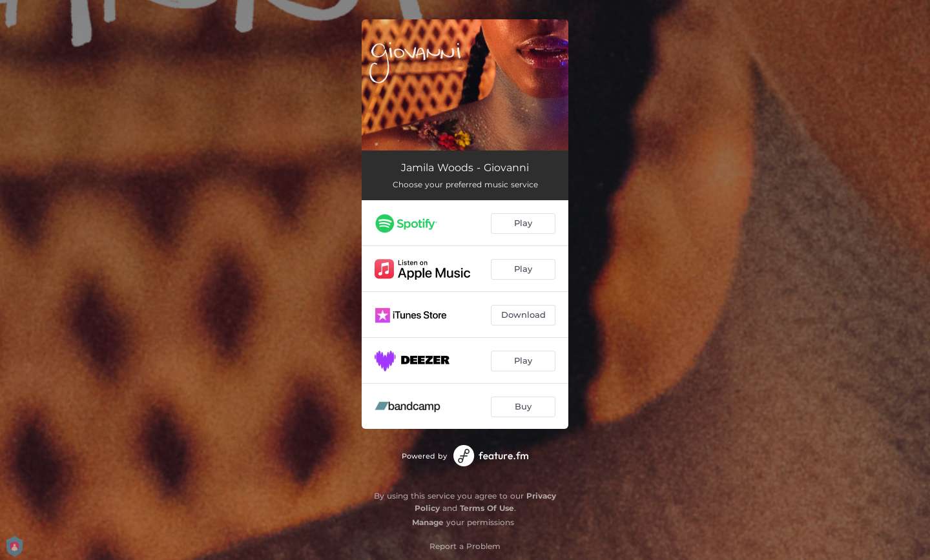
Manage (428, 522)
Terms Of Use (487, 508)
